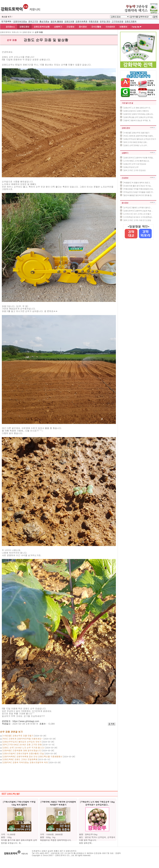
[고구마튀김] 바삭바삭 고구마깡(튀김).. (138, 217)
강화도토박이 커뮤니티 (10, 32)
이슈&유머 (110, 27)
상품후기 (58, 27)
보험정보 (123, 27)
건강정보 (70, 27)
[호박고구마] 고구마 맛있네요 (134, 170)
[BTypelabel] (120, 17)
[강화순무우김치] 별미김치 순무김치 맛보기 (140, 139)
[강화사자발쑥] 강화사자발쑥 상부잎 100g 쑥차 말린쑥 (19, 803)
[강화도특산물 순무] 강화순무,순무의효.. (138, 117)
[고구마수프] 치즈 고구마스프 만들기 (137, 214)
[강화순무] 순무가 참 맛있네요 (135, 164)
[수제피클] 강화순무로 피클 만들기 (136, 133)
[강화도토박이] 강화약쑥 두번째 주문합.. (138, 158)
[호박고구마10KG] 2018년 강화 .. (135, 142)
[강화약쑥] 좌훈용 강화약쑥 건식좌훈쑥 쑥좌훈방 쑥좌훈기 (58, 803)
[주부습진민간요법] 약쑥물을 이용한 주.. (138, 192)
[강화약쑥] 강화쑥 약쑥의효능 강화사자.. (138, 114)
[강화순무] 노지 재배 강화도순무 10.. (137, 108)
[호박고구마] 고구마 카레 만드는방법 (137, 220)
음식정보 (83, 27)
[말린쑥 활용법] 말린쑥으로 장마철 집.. (138, 195)
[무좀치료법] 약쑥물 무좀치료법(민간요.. (138, 189)
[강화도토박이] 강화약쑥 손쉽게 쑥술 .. (138, 211)
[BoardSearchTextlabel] (141, 17)
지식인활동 (96, 27)
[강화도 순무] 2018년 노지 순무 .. (136, 145)
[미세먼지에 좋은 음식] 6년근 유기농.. (137, 186)
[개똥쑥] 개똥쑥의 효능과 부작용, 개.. (137, 120)
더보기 (152, 128)
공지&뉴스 (9, 27)
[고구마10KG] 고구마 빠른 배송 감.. (136, 161)
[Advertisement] (59, 774)
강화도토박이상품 (42, 27)
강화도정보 (24, 27)
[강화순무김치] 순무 (131, 167)
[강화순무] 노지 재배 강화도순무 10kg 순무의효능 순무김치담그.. (97, 803)
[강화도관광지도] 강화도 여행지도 (136, 111)
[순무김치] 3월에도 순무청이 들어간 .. (137, 207)
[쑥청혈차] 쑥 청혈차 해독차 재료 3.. (137, 182)
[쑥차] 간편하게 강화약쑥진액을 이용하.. (138, 136)
